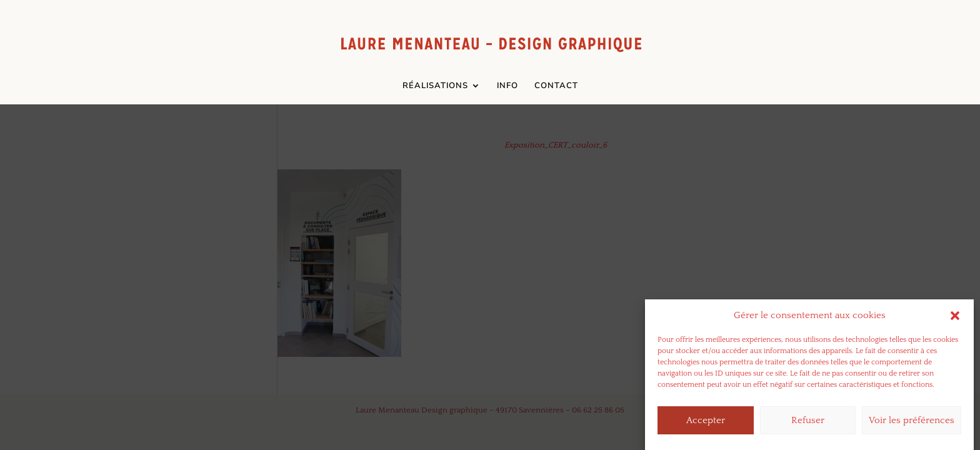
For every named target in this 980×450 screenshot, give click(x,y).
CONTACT (556, 86)
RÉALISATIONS (435, 86)
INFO (507, 86)
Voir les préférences (912, 425)
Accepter (706, 425)
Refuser (808, 425)
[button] (955, 321)
